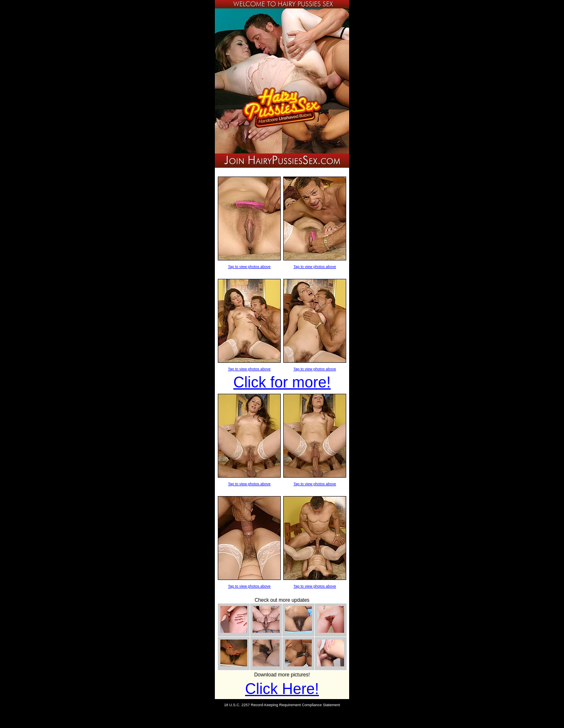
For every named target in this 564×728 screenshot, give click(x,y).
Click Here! (282, 689)
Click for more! (282, 382)
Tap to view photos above (249, 267)
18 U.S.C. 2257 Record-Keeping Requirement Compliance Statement (282, 705)
